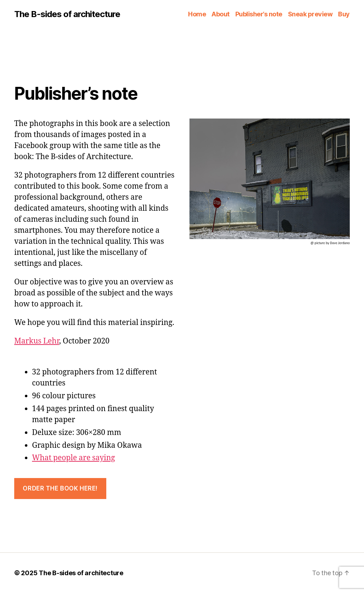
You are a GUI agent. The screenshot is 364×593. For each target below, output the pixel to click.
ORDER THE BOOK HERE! (60, 488)
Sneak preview (310, 14)
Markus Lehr (37, 341)
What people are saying (74, 458)
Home (197, 14)
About (221, 14)
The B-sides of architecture (67, 14)
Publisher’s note (259, 14)
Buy (344, 14)
